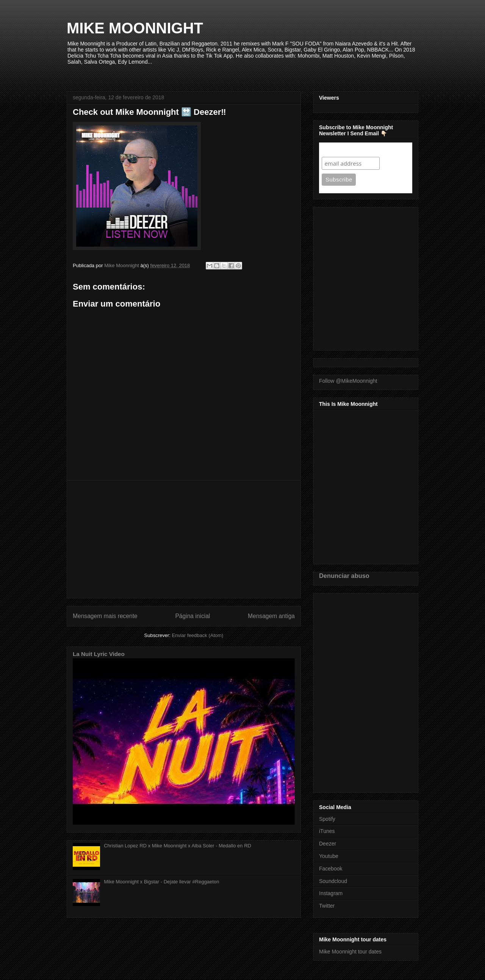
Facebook (331, 869)
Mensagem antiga (271, 616)
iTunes (327, 831)
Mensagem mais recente (105, 616)
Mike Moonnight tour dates (350, 952)
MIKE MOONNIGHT (135, 28)
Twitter (327, 906)
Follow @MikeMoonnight (348, 381)
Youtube (329, 856)
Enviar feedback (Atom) (198, 635)
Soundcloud (333, 881)
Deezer (328, 844)
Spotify (327, 819)
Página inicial (192, 616)
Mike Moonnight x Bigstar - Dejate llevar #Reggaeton (161, 882)
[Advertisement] (184, 539)
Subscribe (336, 150)
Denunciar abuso (344, 576)
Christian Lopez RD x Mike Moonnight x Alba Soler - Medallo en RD (178, 846)
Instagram (331, 893)
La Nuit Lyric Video (99, 654)
